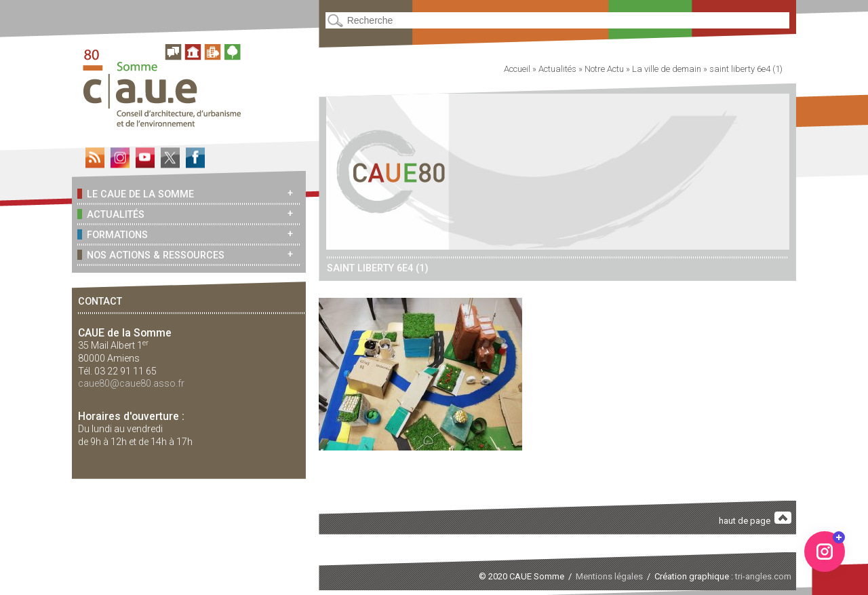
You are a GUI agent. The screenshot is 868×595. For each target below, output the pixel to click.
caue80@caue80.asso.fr (131, 383)
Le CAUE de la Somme (136, 194)
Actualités (111, 214)
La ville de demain (667, 69)
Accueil (517, 69)
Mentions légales (609, 576)
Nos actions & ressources (151, 255)
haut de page (755, 519)
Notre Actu (604, 69)
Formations (113, 234)
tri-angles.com (763, 576)
